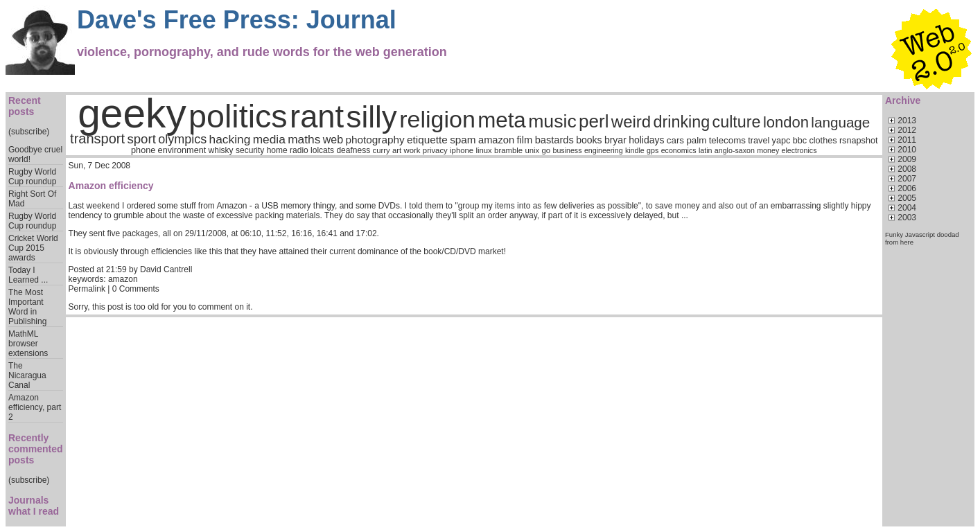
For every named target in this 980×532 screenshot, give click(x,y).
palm (696, 140)
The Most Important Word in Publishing (27, 307)
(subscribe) (29, 132)
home (277, 150)
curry (381, 150)
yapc (781, 141)
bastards (554, 140)
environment (182, 150)
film (524, 140)
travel (759, 141)
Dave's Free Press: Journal (237, 20)
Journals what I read (34, 506)
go (546, 150)
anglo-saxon (735, 150)
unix (532, 150)
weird (631, 122)
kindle (635, 150)
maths (304, 139)
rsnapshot (859, 141)
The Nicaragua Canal (27, 375)
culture (737, 122)
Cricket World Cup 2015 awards (33, 248)
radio (299, 150)
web (333, 140)
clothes (823, 141)
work (412, 150)
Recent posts (25, 106)
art (397, 150)
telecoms (727, 140)
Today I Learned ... (28, 275)
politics (238, 116)
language (840, 122)
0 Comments (136, 289)
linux (483, 150)
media (269, 139)
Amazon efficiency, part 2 (35, 407)
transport (97, 139)
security (250, 150)
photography (375, 140)
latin (706, 150)
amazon (496, 140)
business (567, 150)
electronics (799, 150)
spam (463, 140)
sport (141, 139)
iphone (462, 150)
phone (143, 150)
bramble (508, 150)
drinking (682, 122)
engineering (604, 150)
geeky (132, 113)
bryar (615, 140)
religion (437, 119)
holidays (646, 140)
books (589, 140)
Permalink (87, 289)
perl (594, 121)
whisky (221, 150)
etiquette (427, 140)
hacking (230, 139)
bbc (800, 141)
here (907, 242)
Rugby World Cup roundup (32, 177)
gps (653, 150)
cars (675, 140)
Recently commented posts (36, 449)
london (786, 122)
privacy (435, 150)
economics (679, 150)
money (768, 150)
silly (372, 117)
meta (502, 120)
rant (317, 117)
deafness (353, 150)
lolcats (322, 150)
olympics (182, 139)
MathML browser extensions (28, 344)
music (552, 121)
